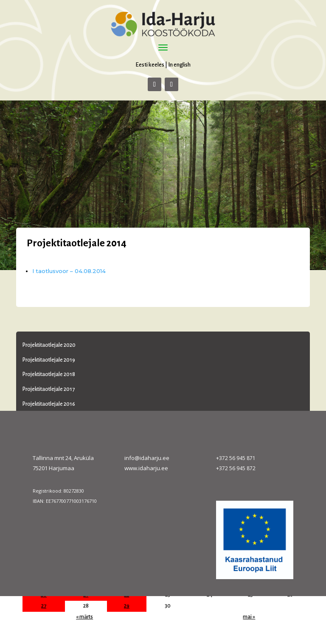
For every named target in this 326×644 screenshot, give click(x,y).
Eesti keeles (150, 65)
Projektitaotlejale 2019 (49, 360)
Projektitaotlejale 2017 (49, 389)
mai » (249, 617)
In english (179, 65)
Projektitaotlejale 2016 (49, 404)
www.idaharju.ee (146, 468)
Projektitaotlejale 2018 (49, 374)
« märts (84, 617)
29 (127, 606)
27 (44, 606)
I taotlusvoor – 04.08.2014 (69, 271)
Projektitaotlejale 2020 (49, 345)
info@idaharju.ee (147, 458)
